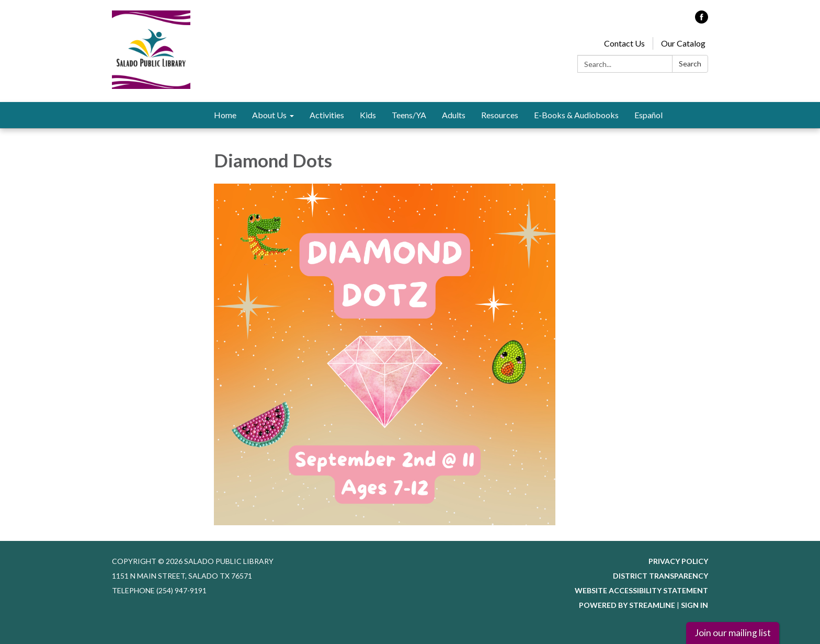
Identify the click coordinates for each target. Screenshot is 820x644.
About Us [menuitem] (269, 115)
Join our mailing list (733, 633)
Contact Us (624, 43)
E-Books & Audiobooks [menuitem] (576, 115)
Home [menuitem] (225, 115)
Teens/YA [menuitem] (409, 115)
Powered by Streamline (627, 605)
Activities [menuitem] (327, 115)
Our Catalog (683, 43)
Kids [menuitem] (368, 115)
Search (690, 64)
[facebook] (702, 20)
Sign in (694, 605)
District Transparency (660, 576)
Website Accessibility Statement (641, 590)
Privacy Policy (678, 561)
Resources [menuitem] (500, 115)
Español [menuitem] (648, 115)
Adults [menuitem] (454, 115)
